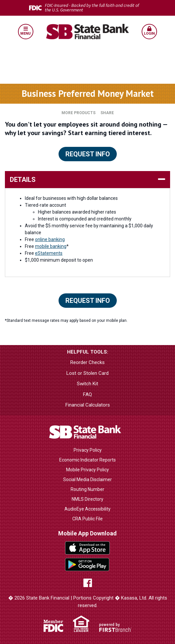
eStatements (49, 253)
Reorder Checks (87, 362)
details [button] (23, 180)
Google (87, 565)
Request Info (88, 154)
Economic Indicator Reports (87, 460)
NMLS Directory (87, 499)
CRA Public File (87, 519)
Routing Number (87, 489)
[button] (26, 32)
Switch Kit (87, 384)
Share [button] (107, 113)
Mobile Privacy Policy (87, 470)
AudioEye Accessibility (87, 509)
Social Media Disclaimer (87, 479)
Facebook (88, 583)
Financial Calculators (88, 405)
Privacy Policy (88, 450)
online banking (50, 239)
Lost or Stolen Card (87, 373)
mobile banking (51, 246)
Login (149, 31)
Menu (26, 31)
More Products (79, 113)
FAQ (87, 394)
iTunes (87, 548)
